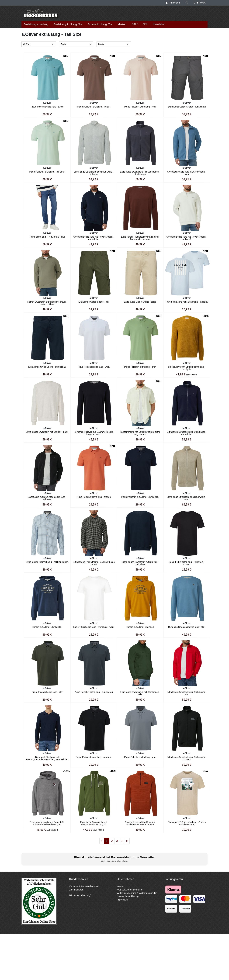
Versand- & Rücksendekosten (84, 886)
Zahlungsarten (76, 890)
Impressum (122, 900)
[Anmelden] (173, 3)
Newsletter (159, 24)
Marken (122, 24)
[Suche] (187, 3)
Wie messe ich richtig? (80, 895)
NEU (146, 24)
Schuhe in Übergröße (100, 24)
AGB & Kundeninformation (130, 890)
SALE (135, 24)
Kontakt (121, 886)
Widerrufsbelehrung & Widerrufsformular (137, 893)
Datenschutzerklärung (128, 896)
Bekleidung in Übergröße (68, 24)
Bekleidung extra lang (36, 24)
